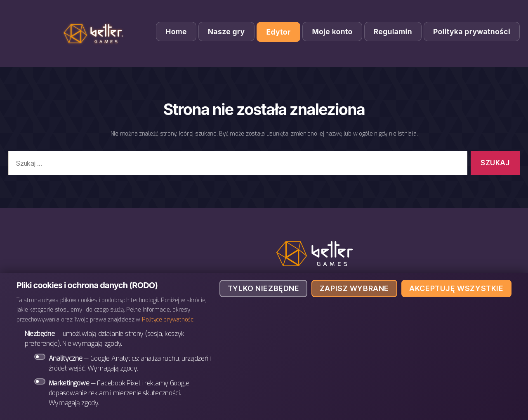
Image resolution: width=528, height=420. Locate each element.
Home (176, 32)
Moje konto (332, 32)
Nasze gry (226, 32)
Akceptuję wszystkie (456, 288)
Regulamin (393, 32)
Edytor (279, 32)
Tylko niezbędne (264, 288)
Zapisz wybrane (354, 288)
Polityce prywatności (168, 319)
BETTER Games (95, 34)
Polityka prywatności (472, 32)
